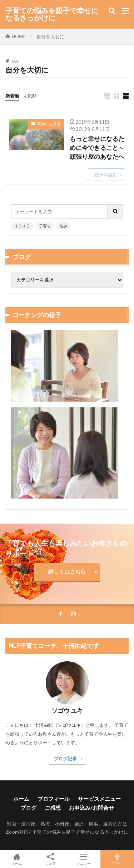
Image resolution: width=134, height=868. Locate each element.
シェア (50, 859)
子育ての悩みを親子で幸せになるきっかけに (52, 14)
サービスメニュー (99, 799)
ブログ (28, 808)
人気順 (30, 96)
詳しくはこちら (67, 572)
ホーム (21, 799)
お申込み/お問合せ (91, 808)
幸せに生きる (49, 124)
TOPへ (117, 859)
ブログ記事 (65, 759)
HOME (19, 36)
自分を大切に (50, 36)
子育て (45, 226)
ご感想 (53, 808)
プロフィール (54, 799)
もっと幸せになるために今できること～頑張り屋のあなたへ (97, 148)
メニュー (84, 859)
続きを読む (106, 175)
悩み (64, 226)
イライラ (22, 226)
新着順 (12, 96)
